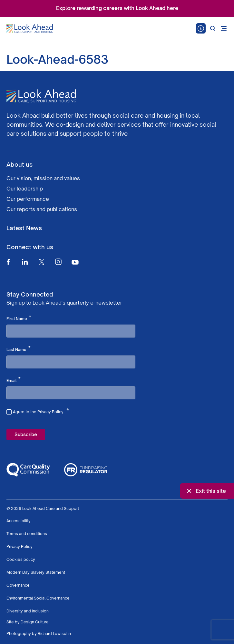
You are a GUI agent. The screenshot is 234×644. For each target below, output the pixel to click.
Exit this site (206, 491)
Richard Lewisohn (54, 634)
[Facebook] (8, 262)
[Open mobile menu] (224, 28)
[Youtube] (75, 262)
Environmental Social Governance (38, 598)
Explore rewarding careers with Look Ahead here (117, 8)
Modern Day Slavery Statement (36, 572)
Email (14, 380)
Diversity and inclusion (28, 611)
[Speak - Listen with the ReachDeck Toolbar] (201, 28)
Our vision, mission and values (43, 178)
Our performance (28, 199)
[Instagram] (58, 262)
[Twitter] (42, 262)
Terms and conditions (27, 534)
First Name (19, 318)
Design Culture (35, 622)
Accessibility (19, 521)
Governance (18, 585)
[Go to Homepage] (30, 29)
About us (19, 164)
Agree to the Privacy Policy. (41, 411)
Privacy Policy (19, 546)
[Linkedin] (25, 262)
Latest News (24, 228)
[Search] (213, 28)
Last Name (19, 349)
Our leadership (25, 189)
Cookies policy (21, 559)
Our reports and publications (42, 209)
